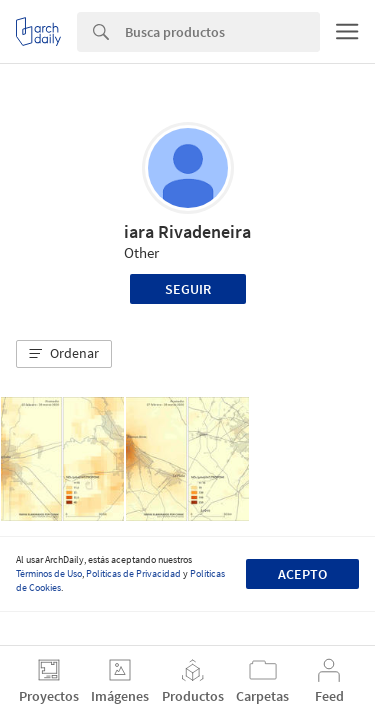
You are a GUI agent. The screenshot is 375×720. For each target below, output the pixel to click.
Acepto (302, 574)
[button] (64, 354)
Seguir (188, 289)
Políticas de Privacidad (133, 573)
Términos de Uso (49, 573)
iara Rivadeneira (187, 231)
